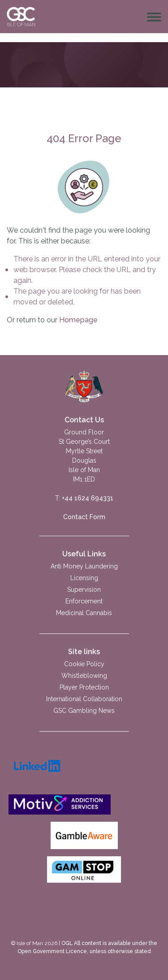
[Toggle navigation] (154, 17)
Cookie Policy (84, 664)
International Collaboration (84, 699)
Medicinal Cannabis (84, 613)
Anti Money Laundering (84, 566)
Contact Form (84, 517)
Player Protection (84, 687)
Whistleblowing (84, 676)
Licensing (84, 578)
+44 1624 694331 (88, 498)
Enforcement (84, 601)
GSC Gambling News (84, 711)
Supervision (84, 590)
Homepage (78, 320)
